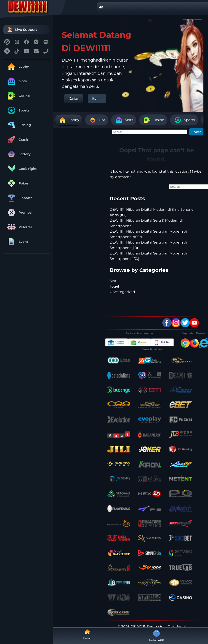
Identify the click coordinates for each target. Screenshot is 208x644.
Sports (18, 110)
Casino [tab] (153, 120)
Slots (16, 81)
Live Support (21, 30)
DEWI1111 (138, 627)
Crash (17, 140)
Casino (18, 96)
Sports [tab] (184, 120)
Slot (113, 281)
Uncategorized (122, 292)
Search (196, 132)
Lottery (18, 154)
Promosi (19, 213)
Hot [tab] (97, 120)
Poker (17, 183)
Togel (114, 286)
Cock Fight (21, 169)
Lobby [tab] (69, 120)
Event (17, 242)
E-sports (19, 198)
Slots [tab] (124, 120)
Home (87, 634)
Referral (19, 227)
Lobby (17, 67)
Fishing (18, 125)
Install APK (157, 635)
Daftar (74, 99)
